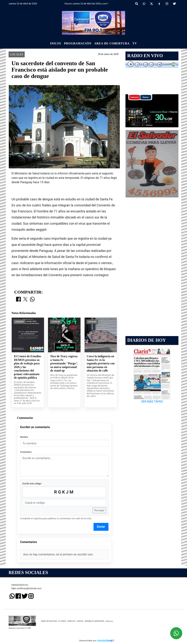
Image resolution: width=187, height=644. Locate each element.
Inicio (56, 43)
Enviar (101, 527)
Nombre (24, 437)
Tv (135, 43)
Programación (78, 43)
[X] (151, 4)
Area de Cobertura (112, 43)
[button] (137, 4)
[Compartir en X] (25, 300)
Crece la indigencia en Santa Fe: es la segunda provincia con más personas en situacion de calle (101, 363)
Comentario (26, 452)
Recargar (99, 510)
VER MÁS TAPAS (152, 402)
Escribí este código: (32, 484)
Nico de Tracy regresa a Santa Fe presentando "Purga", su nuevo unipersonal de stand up (64, 363)
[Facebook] (159, 4)
